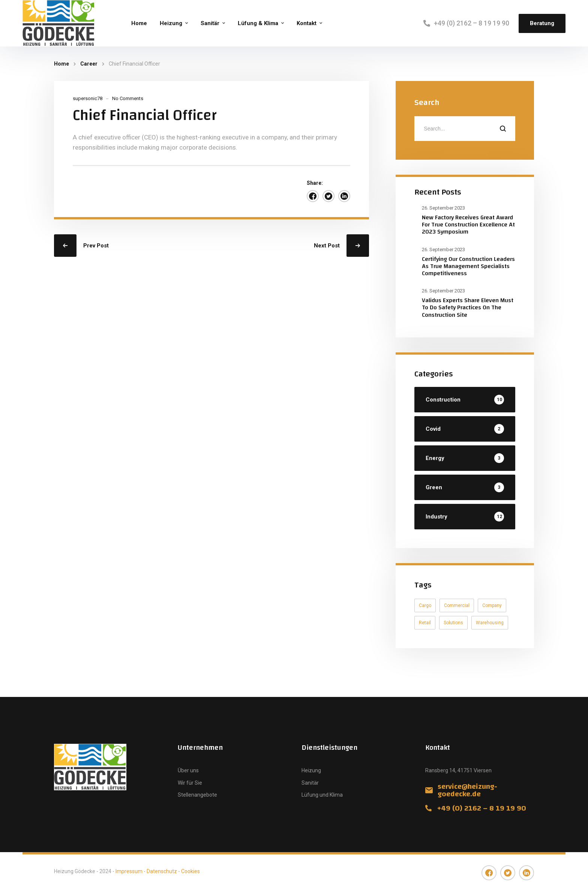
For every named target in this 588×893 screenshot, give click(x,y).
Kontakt (307, 23)
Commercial (457, 605)
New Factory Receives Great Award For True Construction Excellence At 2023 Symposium (468, 225)
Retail (425, 623)
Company (492, 605)
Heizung (171, 23)
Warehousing (490, 623)
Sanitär (210, 23)
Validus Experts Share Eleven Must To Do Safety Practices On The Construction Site (468, 307)
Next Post (327, 246)
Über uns (188, 770)
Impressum (129, 871)
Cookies (190, 871)
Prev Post (96, 246)
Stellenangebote (197, 795)
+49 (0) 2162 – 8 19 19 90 (472, 23)
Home (139, 23)
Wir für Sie (190, 783)
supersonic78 (88, 98)
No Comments (128, 98)
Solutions (453, 623)
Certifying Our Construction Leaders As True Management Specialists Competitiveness (468, 266)
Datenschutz (162, 871)
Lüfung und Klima (322, 795)
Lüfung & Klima (258, 23)
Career (89, 64)
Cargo (425, 605)
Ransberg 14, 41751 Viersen (458, 770)
